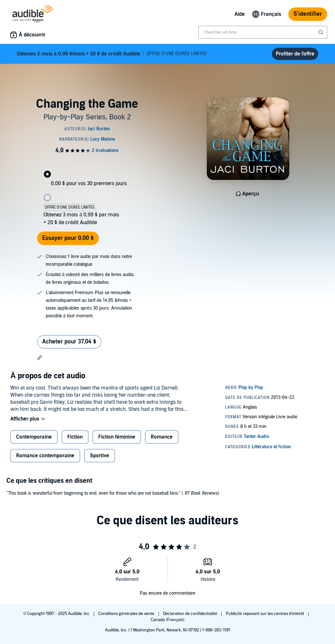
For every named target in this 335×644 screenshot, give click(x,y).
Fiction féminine (117, 437)
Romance (162, 437)
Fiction (75, 437)
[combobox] (263, 32)
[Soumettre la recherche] (321, 32)
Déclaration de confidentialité (191, 614)
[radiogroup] (87, 194)
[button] (40, 357)
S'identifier (308, 14)
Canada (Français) (168, 620)
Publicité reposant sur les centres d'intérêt (265, 614)
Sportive (100, 456)
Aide (240, 14)
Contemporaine (34, 437)
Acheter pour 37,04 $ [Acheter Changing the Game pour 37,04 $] (69, 342)
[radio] (87, 169)
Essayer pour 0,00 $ (68, 238)
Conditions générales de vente (127, 614)
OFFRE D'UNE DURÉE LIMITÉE (112, 54)
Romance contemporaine (45, 456)
